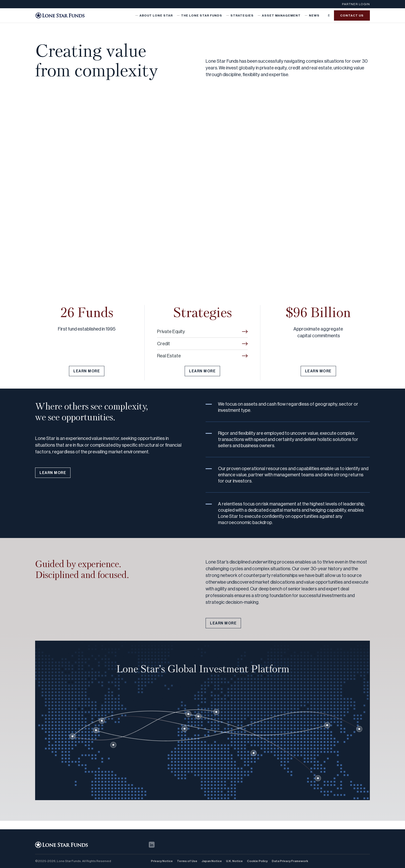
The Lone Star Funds (202, 15)
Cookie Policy (257, 861)
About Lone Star (156, 15)
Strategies (242, 15)
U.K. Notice (234, 861)
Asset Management (281, 15)
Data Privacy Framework (290, 861)
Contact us (352, 15)
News (314, 15)
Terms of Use (187, 861)
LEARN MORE (87, 371)
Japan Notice (212, 861)
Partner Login (356, 4)
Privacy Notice (162, 861)
